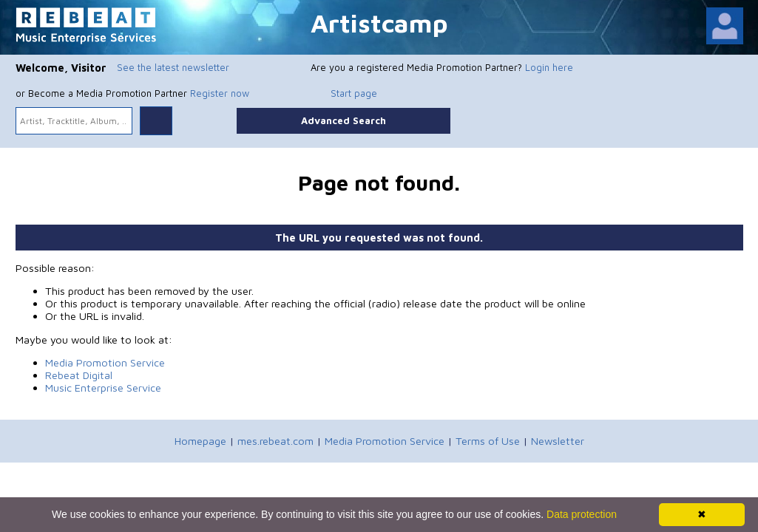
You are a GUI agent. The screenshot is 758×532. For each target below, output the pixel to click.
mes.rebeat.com (275, 441)
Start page (354, 93)
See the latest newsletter (173, 67)
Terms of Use (488, 441)
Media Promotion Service (105, 362)
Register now (220, 93)
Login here (549, 67)
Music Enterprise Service (103, 388)
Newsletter (558, 441)
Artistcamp (379, 23)
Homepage (200, 441)
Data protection (582, 514)
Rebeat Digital (79, 375)
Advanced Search (344, 120)
